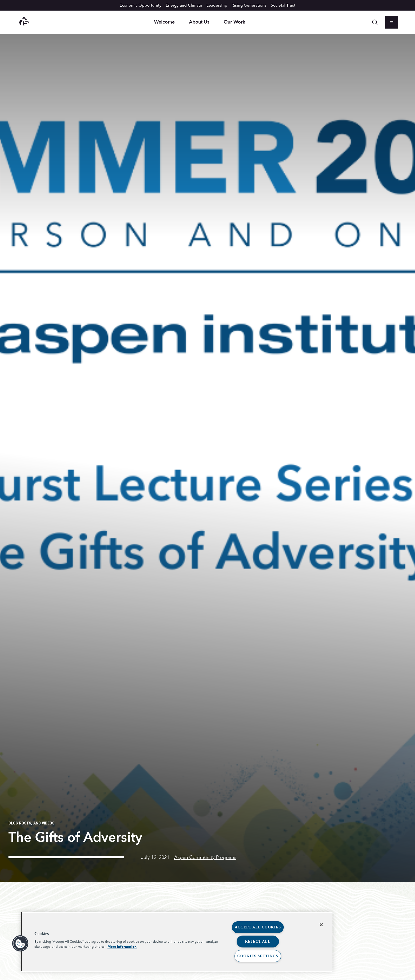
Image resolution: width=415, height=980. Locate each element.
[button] (20, 943)
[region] (177, 942)
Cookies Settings (258, 956)
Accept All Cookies (258, 927)
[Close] (321, 925)
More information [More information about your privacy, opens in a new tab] (122, 947)
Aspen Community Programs (205, 857)
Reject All (258, 941)
